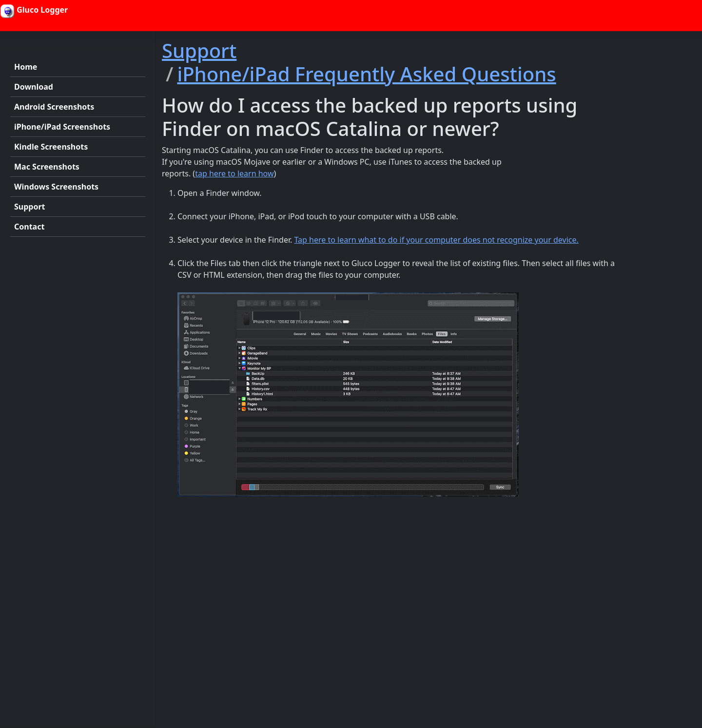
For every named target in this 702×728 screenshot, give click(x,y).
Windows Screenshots (56, 187)
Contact (29, 227)
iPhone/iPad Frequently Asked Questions (366, 74)
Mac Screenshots (47, 167)
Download (34, 87)
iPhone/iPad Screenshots (62, 127)
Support (30, 207)
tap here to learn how (234, 173)
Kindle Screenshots (51, 147)
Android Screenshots (54, 107)
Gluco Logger (34, 11)
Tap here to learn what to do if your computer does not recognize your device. (436, 240)
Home (26, 67)
